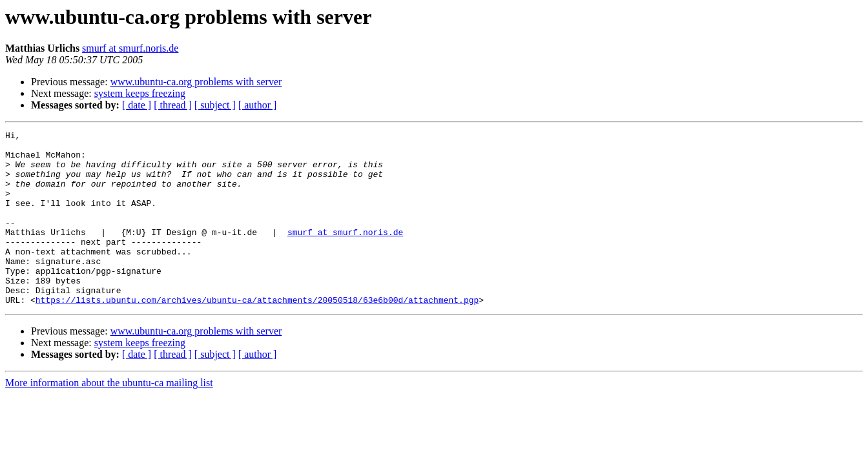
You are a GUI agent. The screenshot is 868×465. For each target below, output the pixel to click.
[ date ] (137, 105)
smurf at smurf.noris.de (130, 48)
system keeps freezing (140, 93)
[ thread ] (173, 105)
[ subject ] (215, 105)
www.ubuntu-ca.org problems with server (196, 82)
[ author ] (258, 105)
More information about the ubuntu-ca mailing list (109, 418)
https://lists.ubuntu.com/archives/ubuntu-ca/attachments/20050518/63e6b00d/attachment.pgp (257, 335)
